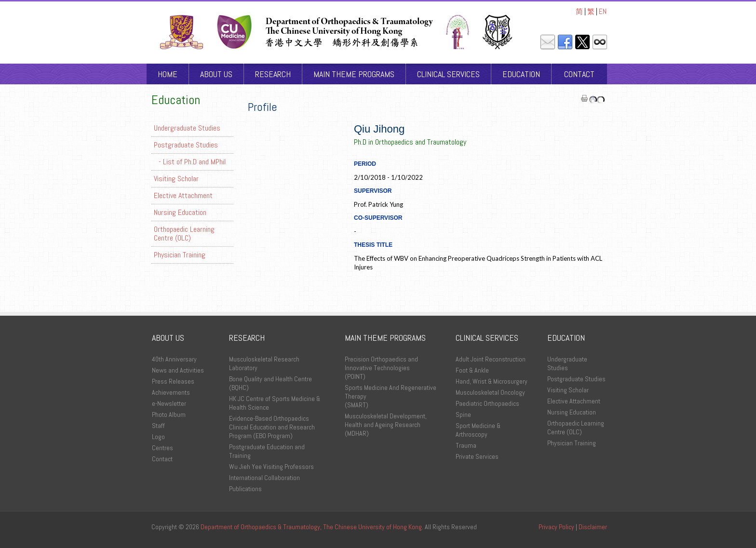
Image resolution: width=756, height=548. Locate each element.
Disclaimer (593, 527)
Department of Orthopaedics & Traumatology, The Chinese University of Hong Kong (311, 527)
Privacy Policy (556, 527)
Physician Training (180, 255)
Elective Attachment (183, 195)
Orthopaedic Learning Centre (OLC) (184, 234)
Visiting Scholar (176, 179)
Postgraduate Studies (186, 145)
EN (603, 11)
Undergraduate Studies (187, 128)
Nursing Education (180, 212)
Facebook (565, 42)
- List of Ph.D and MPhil (192, 162)
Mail (548, 42)
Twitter (582, 42)
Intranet (600, 42)
